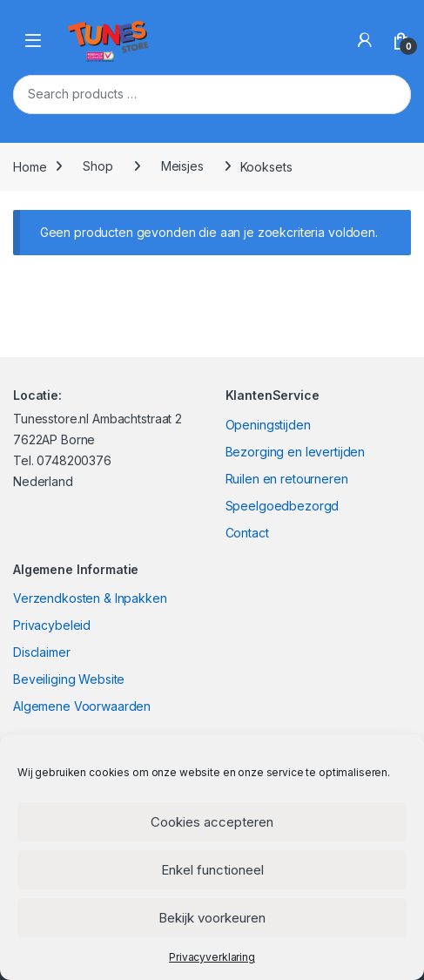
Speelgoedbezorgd (283, 506)
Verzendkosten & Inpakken (90, 598)
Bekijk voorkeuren (212, 918)
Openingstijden (268, 425)
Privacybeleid (52, 625)
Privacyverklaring (212, 957)
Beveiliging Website (69, 679)
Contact (247, 533)
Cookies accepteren (212, 822)
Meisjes (182, 166)
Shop (98, 166)
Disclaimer (42, 652)
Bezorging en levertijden (296, 452)
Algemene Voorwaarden (82, 706)
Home (30, 166)
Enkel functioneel (212, 870)
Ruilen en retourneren (287, 479)
